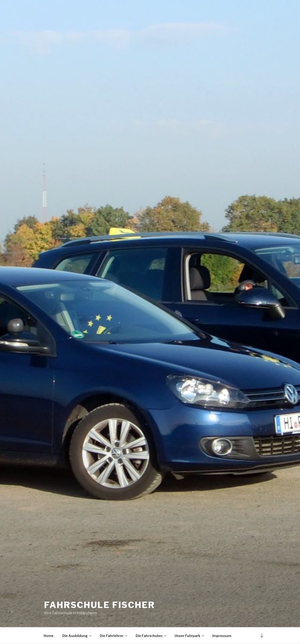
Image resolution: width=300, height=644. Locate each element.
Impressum (222, 636)
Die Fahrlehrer (114, 636)
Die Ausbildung (77, 636)
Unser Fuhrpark (190, 636)
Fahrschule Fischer (99, 605)
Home (49, 636)
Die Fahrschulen (151, 636)
